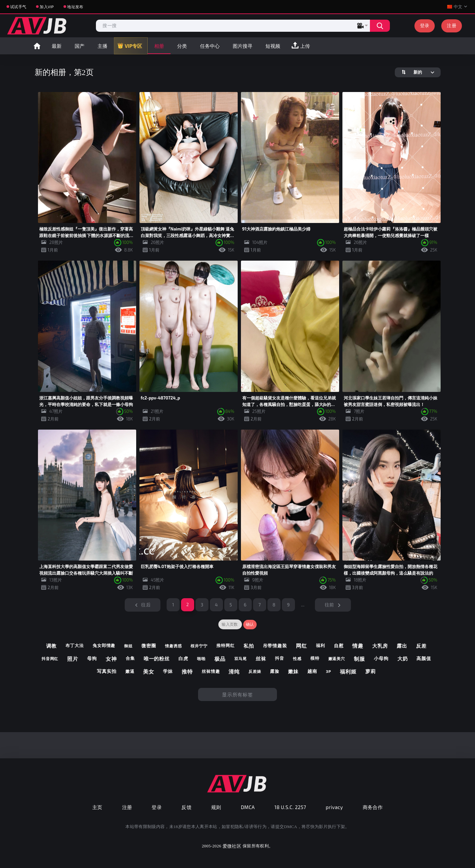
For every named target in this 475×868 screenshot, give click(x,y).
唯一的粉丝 (157, 658)
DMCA (248, 807)
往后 (146, 605)
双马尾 (241, 658)
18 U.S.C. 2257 (290, 807)
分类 (182, 46)
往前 (329, 605)
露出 (402, 646)
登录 (425, 25)
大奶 (403, 658)
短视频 (273, 46)
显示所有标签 (238, 694)
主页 (97, 807)
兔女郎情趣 (104, 646)
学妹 (168, 671)
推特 (187, 671)
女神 (111, 659)
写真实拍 (107, 671)
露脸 (275, 671)
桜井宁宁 (199, 646)
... (303, 605)
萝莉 (371, 671)
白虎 (183, 658)
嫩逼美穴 (337, 658)
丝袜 (261, 658)
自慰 (339, 646)
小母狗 (381, 658)
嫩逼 (130, 671)
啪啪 (201, 658)
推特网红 (226, 646)
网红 (301, 646)
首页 (37, 46)
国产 (80, 46)
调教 (51, 646)
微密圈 (149, 646)
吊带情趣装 (275, 646)
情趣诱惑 (174, 646)
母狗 (92, 658)
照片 (73, 659)
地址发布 (75, 7)
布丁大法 (75, 646)
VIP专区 (133, 46)
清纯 (234, 671)
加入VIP (47, 7)
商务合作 (373, 807)
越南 (312, 671)
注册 (452, 25)
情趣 (358, 646)
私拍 (249, 646)
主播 (102, 46)
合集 (130, 658)
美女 (149, 671)
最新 (57, 46)
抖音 (280, 658)
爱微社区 (232, 846)
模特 (315, 658)
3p (328, 671)
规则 (216, 807)
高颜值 (424, 658)
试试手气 (18, 7)
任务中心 (210, 46)
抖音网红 (50, 658)
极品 (220, 659)
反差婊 (255, 671)
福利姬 (348, 671)
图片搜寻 (243, 46)
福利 (320, 646)
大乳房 (380, 646)
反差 (421, 646)
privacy (334, 807)
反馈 (186, 807)
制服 (359, 659)
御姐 (128, 646)
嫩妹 (293, 671)
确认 (250, 624)
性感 (297, 658)
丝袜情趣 (211, 671)
